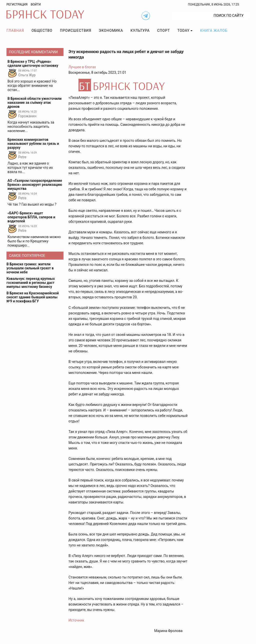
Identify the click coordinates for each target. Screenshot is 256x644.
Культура (140, 31)
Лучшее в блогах (82, 67)
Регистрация (17, 5)
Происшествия (76, 31)
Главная (15, 31)
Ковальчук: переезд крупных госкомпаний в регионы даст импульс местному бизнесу (31, 283)
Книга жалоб (214, 31)
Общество (42, 31)
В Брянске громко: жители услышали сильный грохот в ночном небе (30, 268)
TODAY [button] (184, 31)
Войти (36, 5)
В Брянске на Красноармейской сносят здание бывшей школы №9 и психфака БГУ (33, 297)
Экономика (111, 31)
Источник (76, 620)
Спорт (164, 31)
